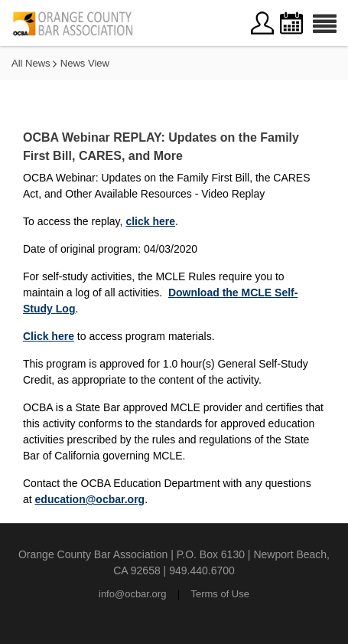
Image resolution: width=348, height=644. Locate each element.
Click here (49, 336)
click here (150, 221)
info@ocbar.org (132, 594)
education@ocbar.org (90, 499)
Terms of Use (220, 594)
